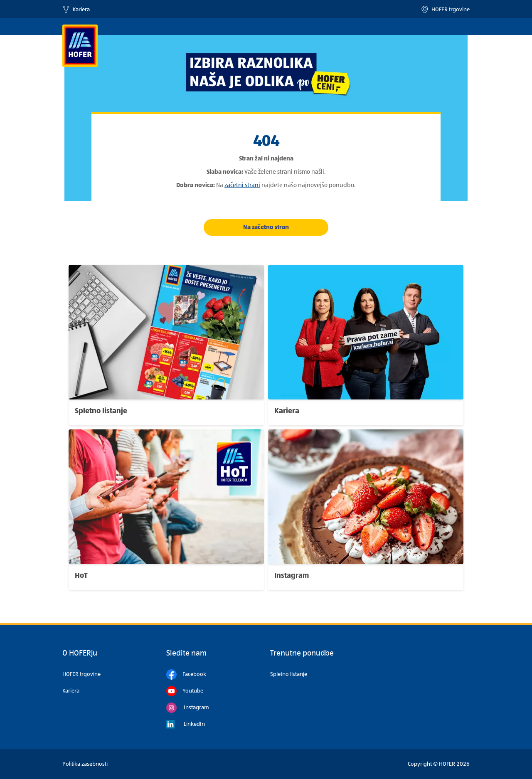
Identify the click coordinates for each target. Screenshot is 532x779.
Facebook (186, 674)
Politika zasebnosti (85, 764)
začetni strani (242, 185)
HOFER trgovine (445, 10)
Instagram (188, 708)
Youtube (185, 691)
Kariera (76, 10)
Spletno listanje (289, 674)
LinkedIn (186, 724)
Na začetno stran (266, 227)
